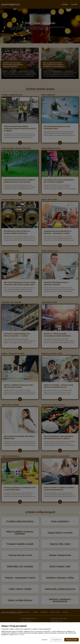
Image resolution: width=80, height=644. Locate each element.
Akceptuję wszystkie (71, 640)
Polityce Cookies (19, 635)
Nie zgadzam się (57, 640)
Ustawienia (44, 640)
